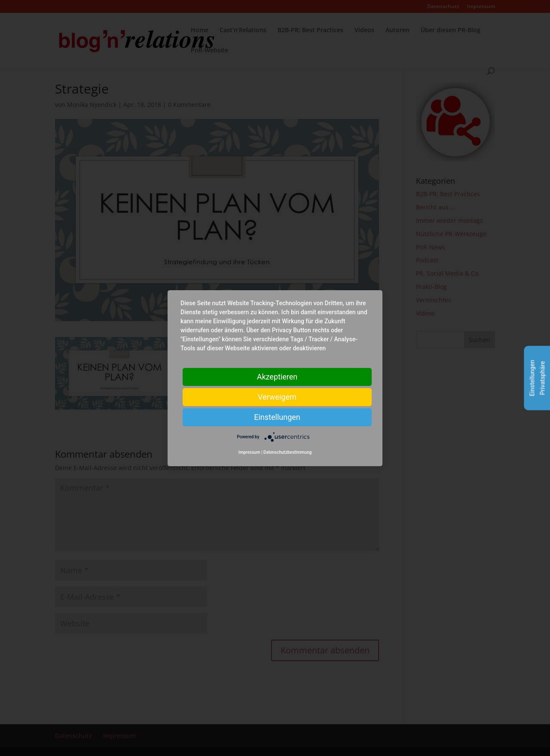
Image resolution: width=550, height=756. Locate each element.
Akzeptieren (277, 376)
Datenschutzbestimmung (287, 452)
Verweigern (277, 396)
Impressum (249, 452)
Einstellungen (277, 417)
